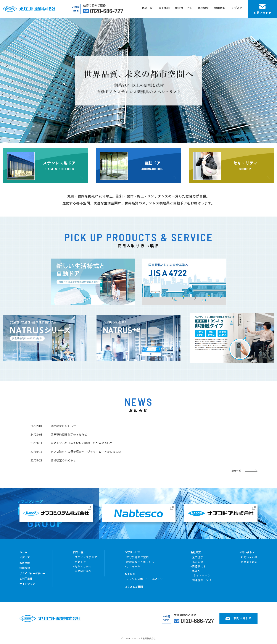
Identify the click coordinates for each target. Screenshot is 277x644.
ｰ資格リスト (198, 567)
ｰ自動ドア (80, 562)
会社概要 (196, 553)
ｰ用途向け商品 (82, 571)
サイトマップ (27, 584)
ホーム (23, 553)
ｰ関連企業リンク (201, 580)
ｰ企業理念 (197, 557)
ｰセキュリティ (82, 567)
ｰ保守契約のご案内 (137, 557)
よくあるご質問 (134, 587)
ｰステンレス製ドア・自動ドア (144, 579)
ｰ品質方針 (197, 562)
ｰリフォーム (132, 567)
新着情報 (25, 563)
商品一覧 (78, 553)
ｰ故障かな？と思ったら (139, 562)
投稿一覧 (236, 471)
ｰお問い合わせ (248, 557)
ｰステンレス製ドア (85, 557)
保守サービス (132, 553)
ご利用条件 (26, 579)
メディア (25, 558)
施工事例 (130, 574)
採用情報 (25, 568)
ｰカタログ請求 (248, 562)
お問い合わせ (247, 553)
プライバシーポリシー (32, 574)
